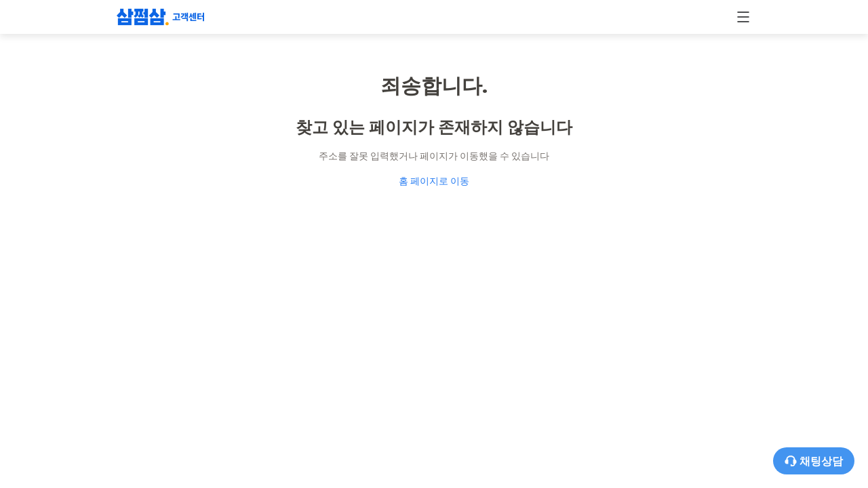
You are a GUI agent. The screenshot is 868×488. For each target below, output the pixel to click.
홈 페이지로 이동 (434, 181)
